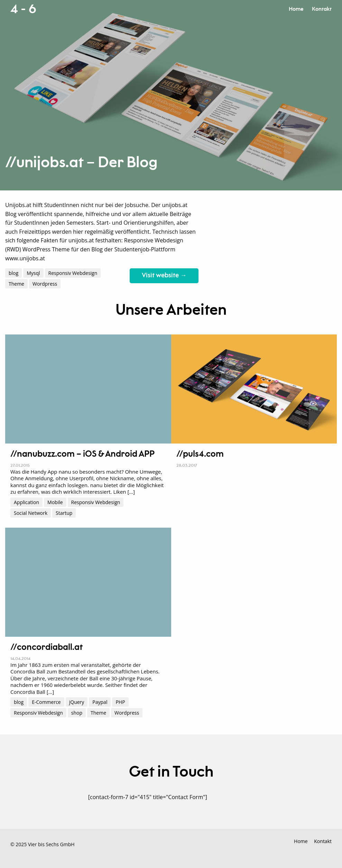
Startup (64, 513)
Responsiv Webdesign (73, 273)
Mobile (55, 502)
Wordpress (45, 284)
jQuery (77, 702)
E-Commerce (46, 702)
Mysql (33, 273)
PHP (120, 702)
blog (13, 273)
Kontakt (322, 9)
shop (77, 713)
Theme (16, 284)
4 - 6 (23, 9)
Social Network (31, 513)
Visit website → (164, 276)
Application (26, 502)
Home (296, 9)
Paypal (100, 702)
